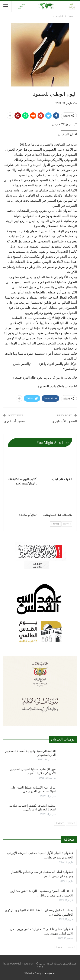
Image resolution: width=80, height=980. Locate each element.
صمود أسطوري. (14, 421)
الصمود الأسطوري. (64, 421)
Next (55, 524)
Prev (67, 524)
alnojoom (50, 973)
